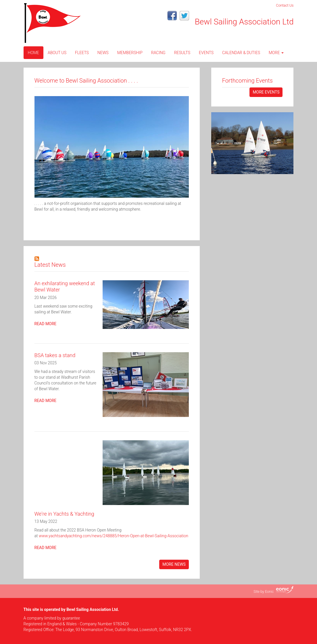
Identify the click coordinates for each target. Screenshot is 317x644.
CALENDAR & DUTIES (241, 53)
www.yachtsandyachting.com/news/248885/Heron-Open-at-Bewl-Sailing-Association (114, 536)
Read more (46, 324)
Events (206, 53)
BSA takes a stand (55, 355)
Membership (130, 53)
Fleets (82, 53)
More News (174, 564)
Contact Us (285, 5)
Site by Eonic (264, 591)
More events (266, 92)
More (276, 53)
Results (182, 53)
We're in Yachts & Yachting (64, 514)
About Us (57, 53)
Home (33, 53)
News (103, 53)
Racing (158, 53)
